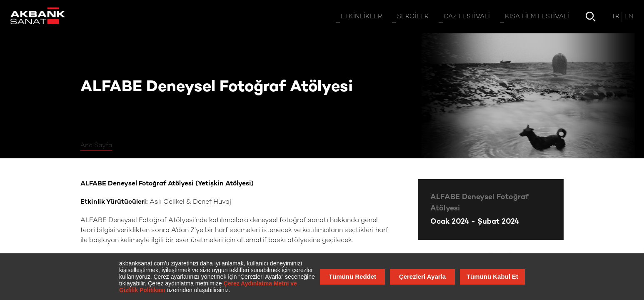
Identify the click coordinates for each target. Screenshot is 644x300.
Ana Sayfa (96, 145)
